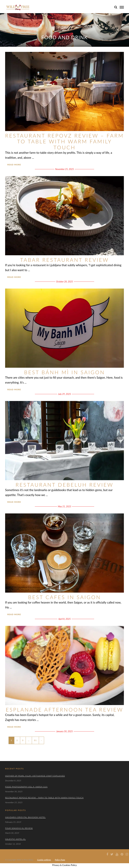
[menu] (122, 7)
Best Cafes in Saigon (65, 597)
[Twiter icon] (112, 854)
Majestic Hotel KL (15, 839)
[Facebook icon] (107, 854)
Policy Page (60, 860)
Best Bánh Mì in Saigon (64, 372)
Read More (14, 165)
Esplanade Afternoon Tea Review (65, 709)
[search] (116, 7)
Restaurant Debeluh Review (64, 485)
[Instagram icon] (127, 854)
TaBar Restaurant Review (64, 260)
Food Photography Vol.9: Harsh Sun (26, 787)
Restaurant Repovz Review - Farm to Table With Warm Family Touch (44, 798)
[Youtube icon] (117, 854)
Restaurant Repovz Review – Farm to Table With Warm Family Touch (64, 141)
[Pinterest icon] (122, 854)
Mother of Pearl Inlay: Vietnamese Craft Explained (35, 776)
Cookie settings (44, 860)
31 (35, 740)
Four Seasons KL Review (19, 828)
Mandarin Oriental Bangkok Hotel (25, 817)
